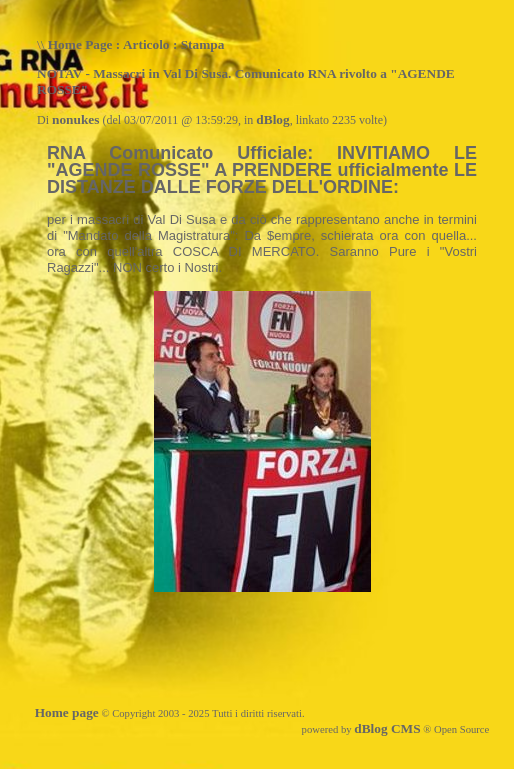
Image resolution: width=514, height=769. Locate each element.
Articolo (146, 44)
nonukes (75, 119)
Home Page (80, 44)
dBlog (272, 119)
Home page (67, 712)
